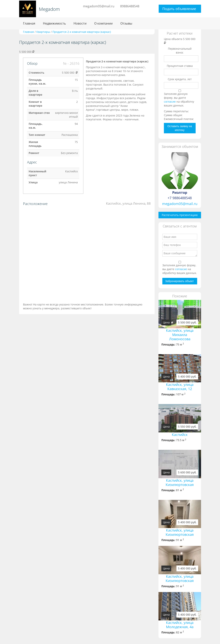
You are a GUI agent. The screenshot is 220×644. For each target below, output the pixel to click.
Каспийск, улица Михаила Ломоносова (180, 335)
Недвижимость (54, 23)
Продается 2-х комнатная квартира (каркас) (82, 32)
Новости (80, 23)
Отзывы (126, 23)
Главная (29, 23)
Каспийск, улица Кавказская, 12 (180, 387)
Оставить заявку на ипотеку (180, 128)
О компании (103, 23)
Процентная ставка (180, 66)
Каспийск (180, 435)
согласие (170, 102)
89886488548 (130, 6)
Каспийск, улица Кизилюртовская (180, 482)
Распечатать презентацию (180, 215)
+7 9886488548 (180, 198)
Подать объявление (179, 9)
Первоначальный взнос (180, 51)
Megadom (49, 9)
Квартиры (43, 32)
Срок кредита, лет (180, 79)
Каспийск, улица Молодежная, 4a (180, 625)
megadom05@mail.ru (99, 6)
